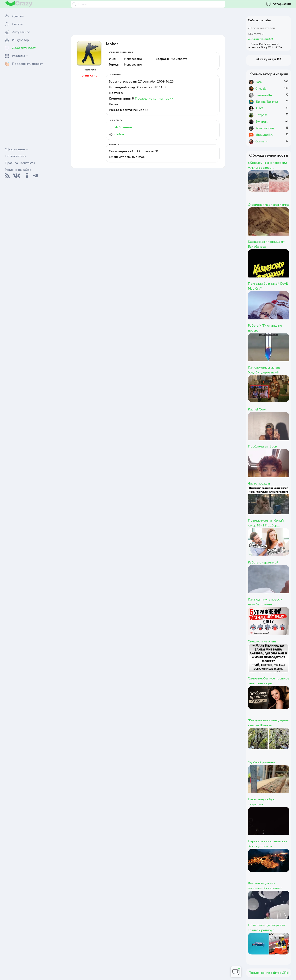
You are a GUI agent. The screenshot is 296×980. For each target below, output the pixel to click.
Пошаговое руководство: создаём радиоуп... (267, 928)
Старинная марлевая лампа (268, 205)
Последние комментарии (154, 99)
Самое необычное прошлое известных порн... (269, 681)
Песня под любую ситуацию (261, 802)
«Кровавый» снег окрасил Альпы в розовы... (267, 165)
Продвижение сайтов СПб (269, 973)
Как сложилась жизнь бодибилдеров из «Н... (265, 370)
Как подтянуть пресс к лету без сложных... (265, 602)
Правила (11, 163)
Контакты (28, 163)
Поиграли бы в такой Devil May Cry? (268, 286)
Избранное (121, 127)
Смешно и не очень (262, 641)
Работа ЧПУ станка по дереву (265, 328)
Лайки (116, 134)
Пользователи (16, 156)
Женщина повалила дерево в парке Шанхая (268, 723)
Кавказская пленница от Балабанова (266, 244)
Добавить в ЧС (89, 76)
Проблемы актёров (262, 447)
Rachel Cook (257, 410)
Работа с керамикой (263, 563)
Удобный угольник (262, 762)
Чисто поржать (259, 484)
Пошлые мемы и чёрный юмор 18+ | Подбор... (266, 523)
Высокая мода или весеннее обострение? (265, 886)
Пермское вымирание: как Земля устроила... (268, 844)
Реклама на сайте (18, 170)
